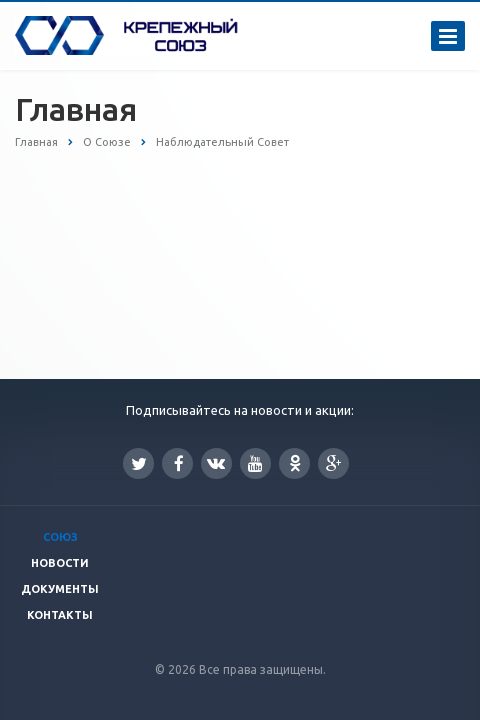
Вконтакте (216, 462)
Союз (60, 537)
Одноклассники (295, 462)
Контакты (60, 615)
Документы (60, 589)
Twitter (139, 463)
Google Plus (334, 463)
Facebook (179, 463)
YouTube (255, 463)
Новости (60, 563)
